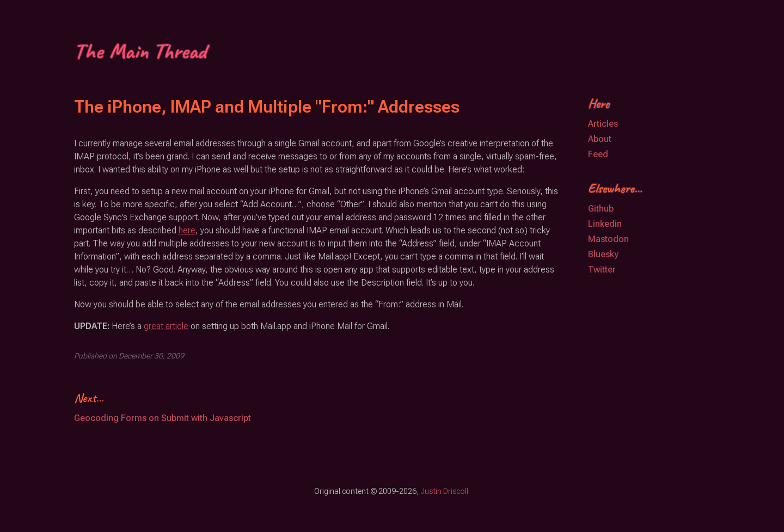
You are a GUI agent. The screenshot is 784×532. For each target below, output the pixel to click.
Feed (598, 154)
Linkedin (605, 224)
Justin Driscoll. (445, 491)
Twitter (602, 270)
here (187, 230)
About (600, 139)
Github (601, 209)
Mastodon (608, 239)
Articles (603, 124)
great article (166, 326)
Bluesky (603, 254)
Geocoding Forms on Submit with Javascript (163, 418)
